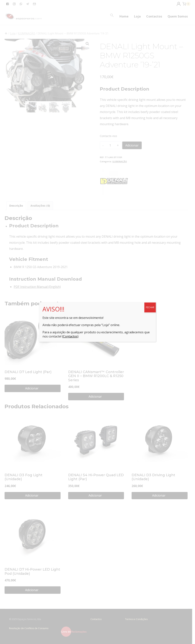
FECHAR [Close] (150, 307)
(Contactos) (70, 336)
